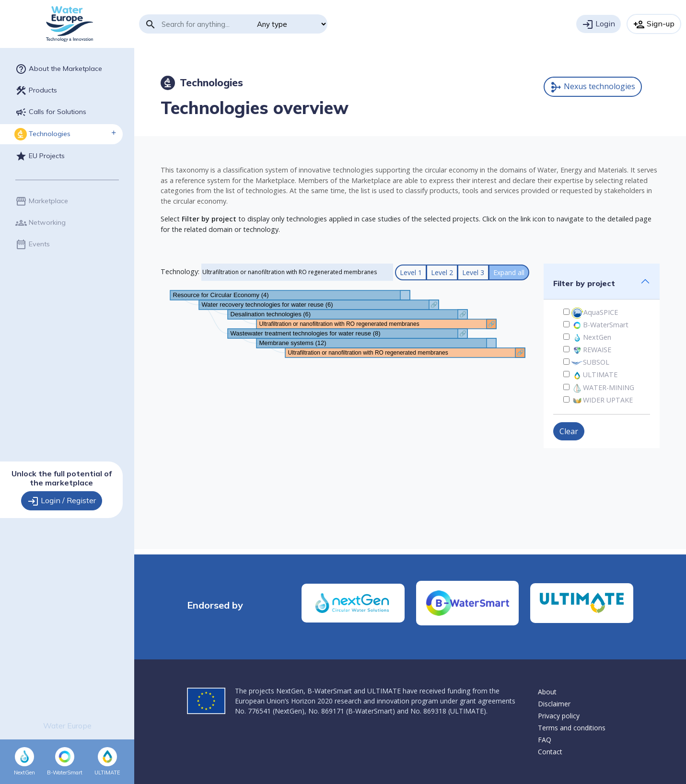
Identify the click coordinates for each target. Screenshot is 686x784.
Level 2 (442, 272)
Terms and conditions (572, 728)
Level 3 (473, 272)
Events (33, 244)
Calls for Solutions (51, 112)
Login (599, 24)
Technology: (180, 271)
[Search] (206, 24)
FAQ (545, 740)
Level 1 (411, 272)
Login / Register (62, 501)
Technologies (42, 134)
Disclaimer (554, 704)
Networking (41, 223)
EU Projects (40, 156)
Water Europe (67, 726)
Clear (569, 431)
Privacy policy (559, 716)
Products (36, 91)
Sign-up (654, 24)
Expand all (509, 272)
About (547, 692)
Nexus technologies (593, 87)
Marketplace (42, 201)
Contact (550, 752)
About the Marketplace (59, 69)
